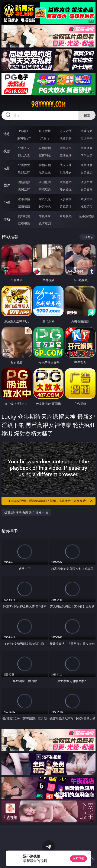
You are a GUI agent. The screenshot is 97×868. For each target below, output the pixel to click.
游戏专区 (87, 131)
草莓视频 (66, 216)
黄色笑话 (66, 206)
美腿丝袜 (24, 189)
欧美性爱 (87, 165)
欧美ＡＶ (66, 148)
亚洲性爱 (24, 165)
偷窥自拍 (24, 182)
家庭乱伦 (45, 199)
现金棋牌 (66, 138)
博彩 (7, 134)
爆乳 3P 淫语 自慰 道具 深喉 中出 (26, 512)
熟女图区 (66, 189)
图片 (7, 185)
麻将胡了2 (24, 138)
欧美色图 (66, 182)
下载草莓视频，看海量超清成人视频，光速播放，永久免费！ (51, 501)
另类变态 (87, 172)
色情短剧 (45, 223)
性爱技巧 (87, 206)
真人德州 (45, 131)
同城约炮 (24, 216)
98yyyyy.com (48, 104)
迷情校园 (24, 206)
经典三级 (45, 172)
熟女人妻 (24, 155)
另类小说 (45, 206)
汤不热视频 (87, 216)
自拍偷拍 (45, 148)
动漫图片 (87, 182)
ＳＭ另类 (87, 155)
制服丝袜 (24, 172)
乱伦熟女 (66, 172)
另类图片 (87, 189)
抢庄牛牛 (87, 138)
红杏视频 (24, 223)
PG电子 (24, 131)
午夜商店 (45, 216)
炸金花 (45, 138)
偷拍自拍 (45, 165)
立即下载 (78, 859)
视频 (7, 151)
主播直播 (66, 155)
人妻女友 (66, 199)
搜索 (87, 115)
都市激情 (24, 199)
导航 (7, 219)
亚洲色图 (45, 182)
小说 (7, 202)
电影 (7, 168)
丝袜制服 (45, 155)
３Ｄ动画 (87, 148)
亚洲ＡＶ (24, 148)
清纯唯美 (45, 189)
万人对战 (66, 131)
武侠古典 (87, 199)
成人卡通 (66, 165)
